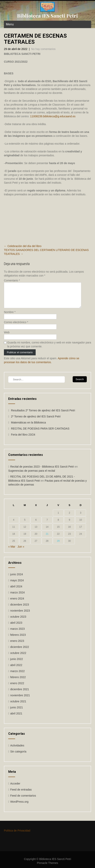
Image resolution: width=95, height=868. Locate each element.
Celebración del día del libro (23, 246)
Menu (10, 24)
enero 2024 (17, 603)
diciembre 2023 (20, 609)
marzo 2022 (17, 676)
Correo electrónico (16, 327)
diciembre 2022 (20, 652)
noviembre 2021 (20, 700)
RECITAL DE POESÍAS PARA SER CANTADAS (40, 433)
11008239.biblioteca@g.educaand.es (53, 116)
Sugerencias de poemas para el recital (32, 475)
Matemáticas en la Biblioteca (28, 427)
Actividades (17, 750)
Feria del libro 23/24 (23, 439)
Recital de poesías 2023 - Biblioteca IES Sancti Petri (42, 471)
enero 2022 (17, 688)
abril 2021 (16, 718)
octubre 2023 (18, 621)
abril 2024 (16, 591)
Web (7, 337)
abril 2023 (16, 627)
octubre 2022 (18, 658)
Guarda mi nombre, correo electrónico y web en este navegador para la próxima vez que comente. (49, 349)
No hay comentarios (43, 49)
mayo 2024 (17, 585)
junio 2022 (17, 664)
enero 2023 (17, 646)
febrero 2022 (18, 682)
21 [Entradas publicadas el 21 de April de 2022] (47, 539)
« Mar (12, 551)
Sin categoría (18, 756)
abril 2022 (16, 670)
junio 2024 (17, 579)
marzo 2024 (17, 597)
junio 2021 (17, 712)
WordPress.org (19, 806)
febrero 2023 (18, 639)
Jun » (21, 551)
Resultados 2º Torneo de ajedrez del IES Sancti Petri (43, 415)
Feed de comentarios (23, 800)
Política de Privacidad (17, 835)
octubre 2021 (18, 706)
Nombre (10, 317)
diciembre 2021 (20, 694)
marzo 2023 (17, 633)
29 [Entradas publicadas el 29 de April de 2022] (58, 546)
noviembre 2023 (20, 615)
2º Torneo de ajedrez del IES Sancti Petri (36, 421)
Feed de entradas (21, 794)
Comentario (12, 280)
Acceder (15, 788)
